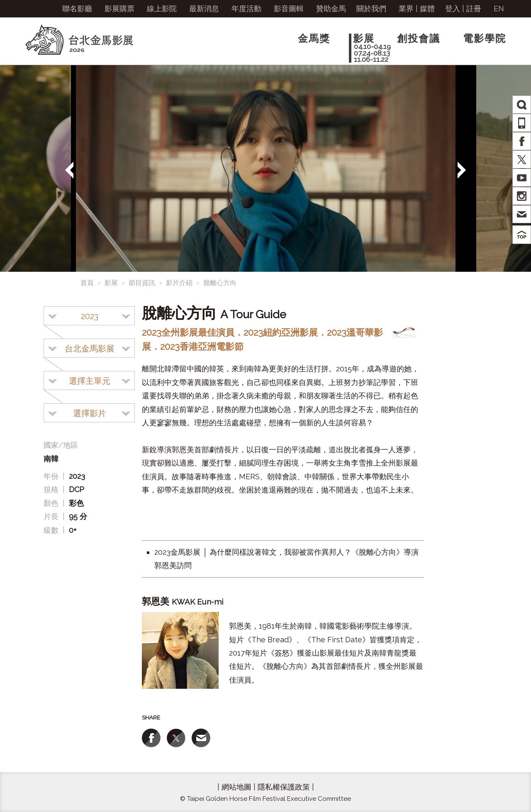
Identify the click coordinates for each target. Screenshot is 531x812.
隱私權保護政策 (284, 787)
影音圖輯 (289, 9)
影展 (111, 283)
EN (499, 9)
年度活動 (246, 9)
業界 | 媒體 (417, 9)
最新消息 (204, 9)
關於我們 (371, 9)
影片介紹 (179, 283)
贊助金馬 (331, 9)
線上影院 (162, 9)
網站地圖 (236, 787)
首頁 (87, 283)
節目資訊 (142, 283)
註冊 (474, 9)
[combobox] (89, 316)
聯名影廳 (77, 9)
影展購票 (119, 9)
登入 (453, 9)
